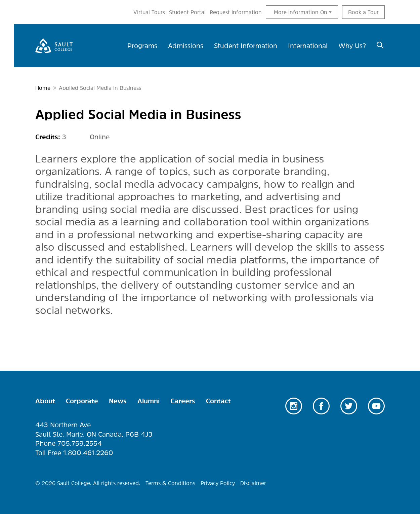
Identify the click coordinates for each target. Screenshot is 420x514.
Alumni (149, 401)
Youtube (376, 406)
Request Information (236, 12)
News (118, 401)
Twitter (349, 406)
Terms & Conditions (170, 483)
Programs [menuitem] (142, 46)
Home (43, 88)
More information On (301, 12)
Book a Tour (363, 12)
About (45, 401)
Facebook (321, 406)
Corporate (82, 401)
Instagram (294, 406)
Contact (218, 401)
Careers (183, 401)
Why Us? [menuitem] (352, 46)
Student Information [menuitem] (246, 46)
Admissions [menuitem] (186, 46)
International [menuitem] (308, 46)
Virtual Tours (149, 12)
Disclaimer (253, 483)
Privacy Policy (218, 483)
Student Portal (187, 12)
